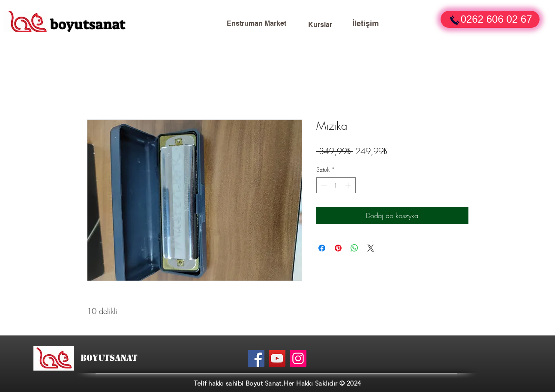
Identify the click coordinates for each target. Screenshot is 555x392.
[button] (490, 19)
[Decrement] (323, 185)
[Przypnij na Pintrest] (338, 248)
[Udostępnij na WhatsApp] (354, 248)
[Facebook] (256, 358)
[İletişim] (366, 24)
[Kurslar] (320, 25)
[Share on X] (371, 248)
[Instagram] (298, 358)
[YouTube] (277, 358)
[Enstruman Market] (257, 24)
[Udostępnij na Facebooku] (322, 248)
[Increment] (349, 185)
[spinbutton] (336, 185)
